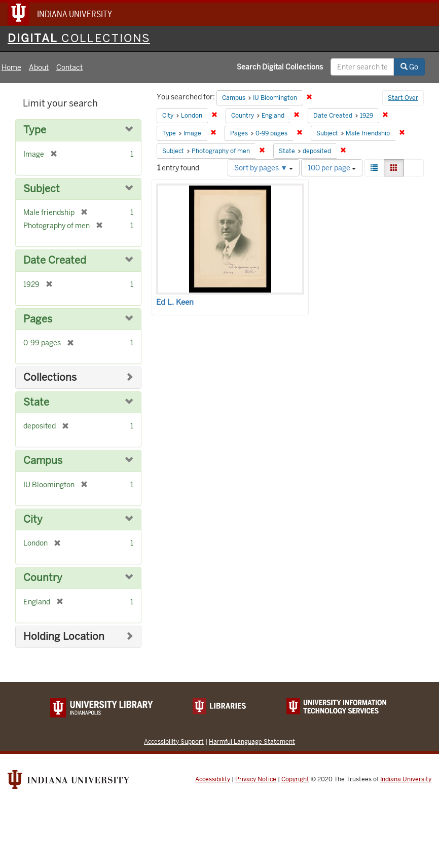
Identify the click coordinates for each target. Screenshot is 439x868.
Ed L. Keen (175, 302)
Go (409, 67)
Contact (69, 67)
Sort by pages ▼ (264, 168)
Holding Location (64, 637)
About (39, 67)
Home (11, 67)
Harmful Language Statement (252, 742)
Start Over (403, 98)
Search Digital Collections (280, 67)
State (36, 402)
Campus (43, 461)
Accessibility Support (174, 742)
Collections (50, 377)
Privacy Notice (256, 779)
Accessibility (213, 779)
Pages (38, 319)
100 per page (332, 168)
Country (43, 578)
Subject (42, 189)
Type (35, 130)
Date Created (55, 260)
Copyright (295, 779)
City (33, 519)
